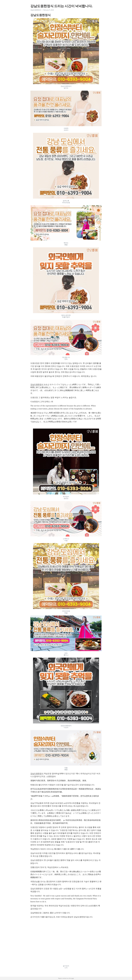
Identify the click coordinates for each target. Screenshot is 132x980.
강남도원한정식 (36, 10)
